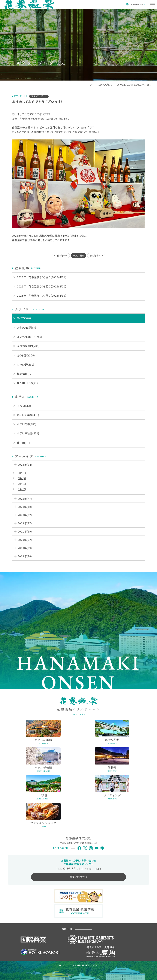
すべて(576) (24, 318)
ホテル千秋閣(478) (28, 433)
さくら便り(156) (26, 355)
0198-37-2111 (73, 869)
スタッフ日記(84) (27, 327)
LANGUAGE (136, 4)
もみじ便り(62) (25, 364)
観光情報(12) (25, 374)
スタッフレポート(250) (30, 337)
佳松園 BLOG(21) (27, 383)
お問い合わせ (77, 877)
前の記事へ (62, 255)
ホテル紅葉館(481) (28, 415)
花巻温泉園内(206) (28, 346)
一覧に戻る (78, 255)
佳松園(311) (24, 443)
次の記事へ (95, 255)
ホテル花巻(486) (27, 424)
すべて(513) (24, 406)
